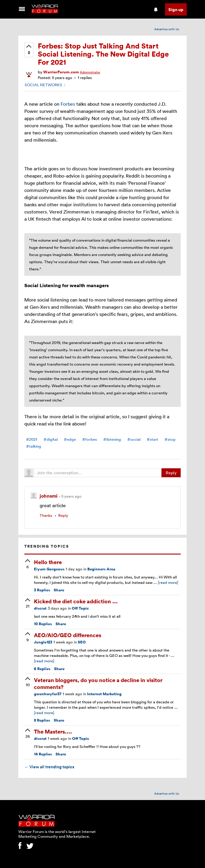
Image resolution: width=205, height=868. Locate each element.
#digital (51, 439)
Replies (42, 590)
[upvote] (29, 50)
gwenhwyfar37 (48, 694)
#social (134, 439)
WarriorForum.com (61, 72)
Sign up (176, 9)
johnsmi (49, 496)
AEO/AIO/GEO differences (68, 635)
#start (152, 439)
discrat (40, 608)
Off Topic (80, 608)
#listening (112, 439)
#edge (70, 439)
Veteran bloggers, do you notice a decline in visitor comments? (98, 683)
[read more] (168, 582)
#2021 (32, 439)
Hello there (48, 562)
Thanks (46, 515)
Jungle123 (43, 642)
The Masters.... (53, 731)
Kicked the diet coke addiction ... (76, 601)
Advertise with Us (167, 29)
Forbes (68, 104)
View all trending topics (49, 767)
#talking (34, 446)
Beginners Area (101, 569)
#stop (170, 439)
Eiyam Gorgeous (49, 569)
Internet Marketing (104, 694)
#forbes (90, 439)
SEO (82, 642)
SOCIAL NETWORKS (43, 85)
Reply (171, 473)
